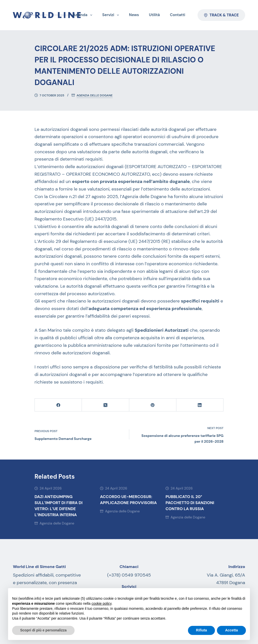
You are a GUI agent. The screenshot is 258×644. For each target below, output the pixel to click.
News (134, 15)
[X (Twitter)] (105, 405)
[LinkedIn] (200, 405)
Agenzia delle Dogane (95, 96)
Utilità (154, 15)
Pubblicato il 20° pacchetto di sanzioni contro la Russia (190, 503)
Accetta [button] (231, 630)
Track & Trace (221, 15)
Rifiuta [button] (202, 630)
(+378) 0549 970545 (129, 575)
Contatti (178, 15)
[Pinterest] (153, 405)
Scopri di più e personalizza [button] (43, 630)
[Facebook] (58, 405)
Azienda (84, 15)
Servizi (112, 15)
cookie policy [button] (101, 603)
